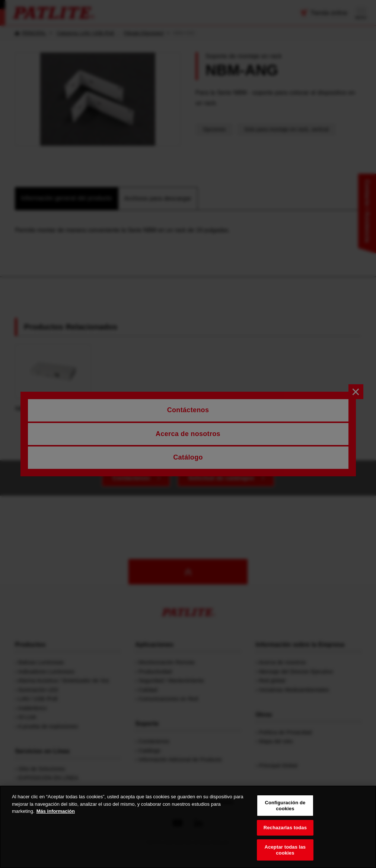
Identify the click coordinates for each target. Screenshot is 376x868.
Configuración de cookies (285, 812)
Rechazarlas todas (285, 834)
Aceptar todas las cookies (285, 857)
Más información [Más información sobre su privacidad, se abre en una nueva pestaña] (56, 818)
